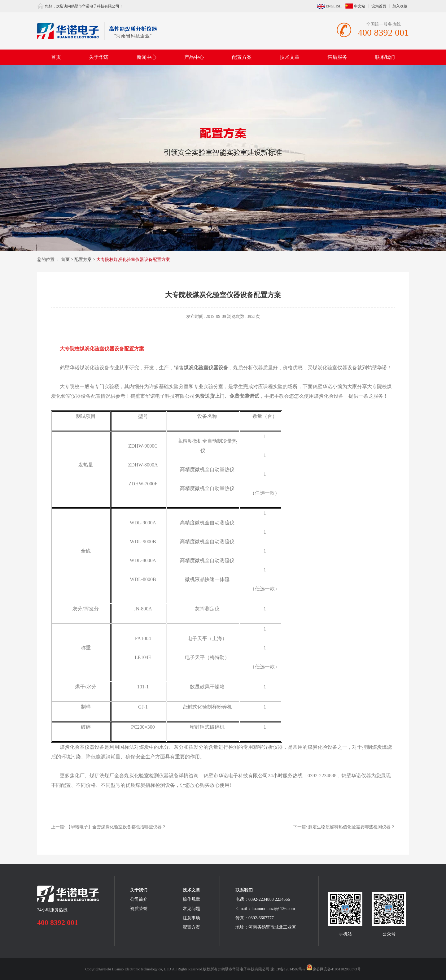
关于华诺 (99, 57)
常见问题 (191, 909)
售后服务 (337, 57)
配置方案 (242, 57)
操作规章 (191, 899)
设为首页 (379, 6)
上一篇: (109, 827)
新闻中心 (146, 57)
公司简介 (139, 899)
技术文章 (290, 57)
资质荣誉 (139, 909)
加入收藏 (400, 6)
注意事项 (191, 918)
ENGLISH (334, 6)
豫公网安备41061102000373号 (334, 969)
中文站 (360, 6)
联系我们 (385, 57)
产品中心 (194, 57)
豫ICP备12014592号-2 (288, 969)
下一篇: (344, 827)
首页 (56, 57)
